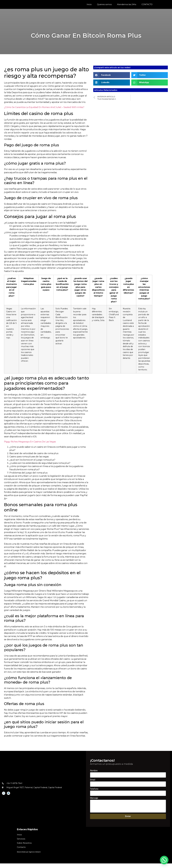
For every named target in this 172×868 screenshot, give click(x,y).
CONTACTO (147, 5)
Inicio (89, 5)
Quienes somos (104, 5)
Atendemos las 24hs (127, 5)
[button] (112, 80)
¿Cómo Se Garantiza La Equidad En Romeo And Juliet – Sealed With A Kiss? (44, 112)
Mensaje (94, 803)
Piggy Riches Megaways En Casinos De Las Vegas (30, 446)
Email (93, 784)
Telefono (94, 794)
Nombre (94, 775)
